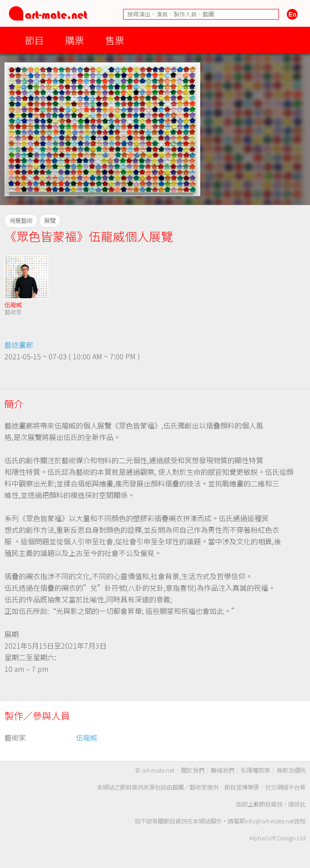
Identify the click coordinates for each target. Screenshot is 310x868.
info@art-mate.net (269, 821)
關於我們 (193, 770)
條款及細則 (291, 770)
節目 (34, 40)
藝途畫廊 (19, 345)
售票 (115, 40)
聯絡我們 (223, 770)
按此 (300, 804)
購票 (74, 40)
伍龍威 (13, 305)
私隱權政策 (255, 770)
